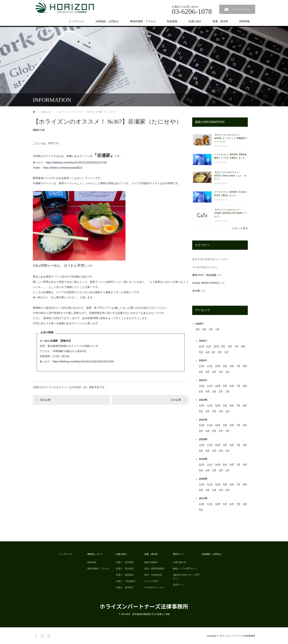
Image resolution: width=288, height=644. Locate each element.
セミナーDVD (151, 581)
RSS (48, 635)
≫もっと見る (240, 228)
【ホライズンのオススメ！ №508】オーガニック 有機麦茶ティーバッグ (231, 138)
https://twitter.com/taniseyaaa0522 (63, 168)
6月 (243, 346)
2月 (211, 329)
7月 (236, 346)
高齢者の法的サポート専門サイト (186, 577)
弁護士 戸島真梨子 (126, 581)
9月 (223, 346)
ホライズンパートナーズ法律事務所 (144, 606)
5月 (201, 352)
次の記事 (176, 400)
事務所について (95, 554)
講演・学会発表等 (153, 575)
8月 (230, 346)
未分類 (196, 291)
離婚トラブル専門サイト (185, 569)
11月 (209, 346)
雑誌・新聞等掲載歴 (154, 569)
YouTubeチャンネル (154, 587)
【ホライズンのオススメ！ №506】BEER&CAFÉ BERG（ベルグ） (231, 213)
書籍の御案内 (151, 562)
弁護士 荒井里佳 (125, 569)
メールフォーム (241, 9)
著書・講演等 (220, 21)
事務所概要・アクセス (143, 21)
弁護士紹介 (195, 21)
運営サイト (178, 554)
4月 (198, 329)
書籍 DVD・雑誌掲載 (204, 275)
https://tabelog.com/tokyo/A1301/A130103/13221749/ (76, 162)
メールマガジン (201, 267)
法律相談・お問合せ (107, 21)
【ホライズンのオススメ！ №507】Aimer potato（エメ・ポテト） (230, 176)
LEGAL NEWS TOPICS (206, 283)
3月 (204, 329)
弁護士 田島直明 (125, 575)
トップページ (77, 21)
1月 (218, 329)
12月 (202, 346)
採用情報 (244, 21)
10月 (216, 346)
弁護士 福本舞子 (125, 587)
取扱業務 (172, 21)
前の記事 (45, 400)
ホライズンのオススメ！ (206, 259)
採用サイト (178, 585)
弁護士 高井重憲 (125, 562)
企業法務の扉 (180, 562)
